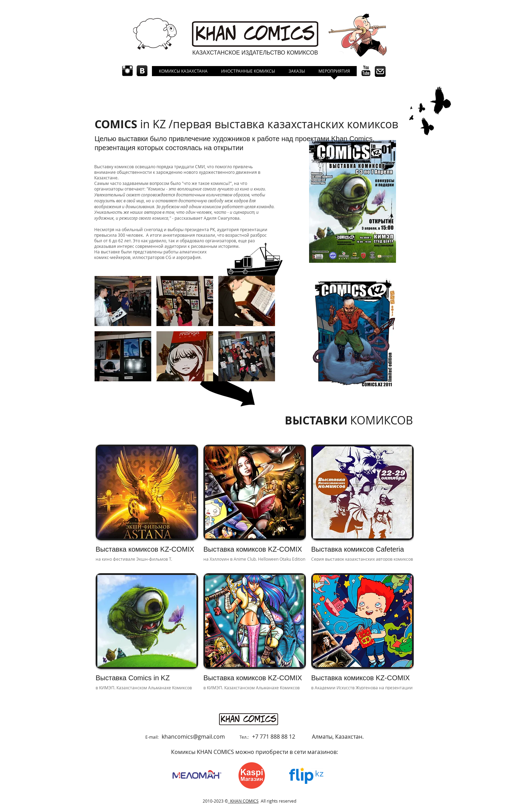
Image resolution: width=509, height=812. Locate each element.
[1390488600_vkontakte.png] (142, 71)
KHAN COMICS (244, 801)
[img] (362, 506)
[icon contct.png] (380, 71)
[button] (123, 301)
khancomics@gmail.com (193, 737)
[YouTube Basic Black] (366, 71)
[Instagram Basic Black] (127, 71)
